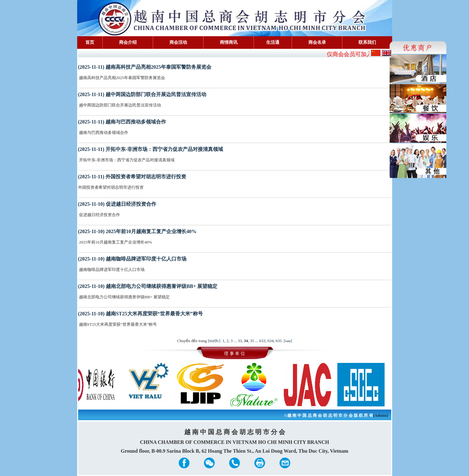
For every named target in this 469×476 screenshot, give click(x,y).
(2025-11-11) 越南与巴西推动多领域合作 (122, 122)
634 (271, 341)
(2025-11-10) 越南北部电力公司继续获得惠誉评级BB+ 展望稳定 (148, 286)
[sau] (288, 341)
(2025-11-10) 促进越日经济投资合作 (117, 204)
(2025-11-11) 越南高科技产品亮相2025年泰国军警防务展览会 (145, 67)
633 (262, 341)
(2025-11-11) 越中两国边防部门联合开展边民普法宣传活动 (142, 94)
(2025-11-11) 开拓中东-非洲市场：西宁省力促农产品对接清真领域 (151, 149)
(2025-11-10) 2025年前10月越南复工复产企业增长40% (137, 231)
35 (252, 341)
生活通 (273, 42)
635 (279, 341)
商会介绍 (128, 42)
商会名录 (317, 42)
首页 (90, 42)
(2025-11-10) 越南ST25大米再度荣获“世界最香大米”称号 (140, 314)
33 (240, 341)
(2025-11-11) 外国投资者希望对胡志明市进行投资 (132, 177)
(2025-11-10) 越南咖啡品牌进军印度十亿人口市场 (132, 259)
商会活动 (178, 42)
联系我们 (367, 42)
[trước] (214, 341)
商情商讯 (229, 42)
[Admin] (381, 415)
